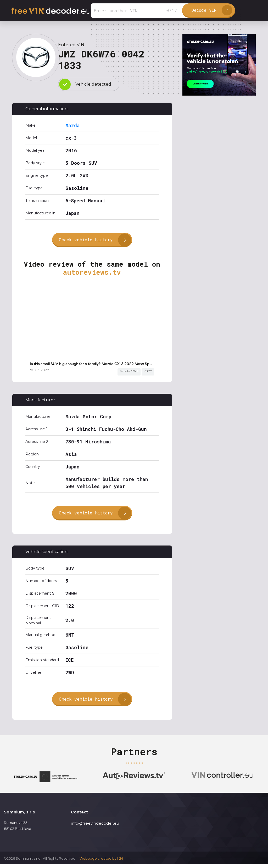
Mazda (73, 125)
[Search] (140, 11)
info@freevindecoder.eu (95, 827)
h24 (120, 862)
